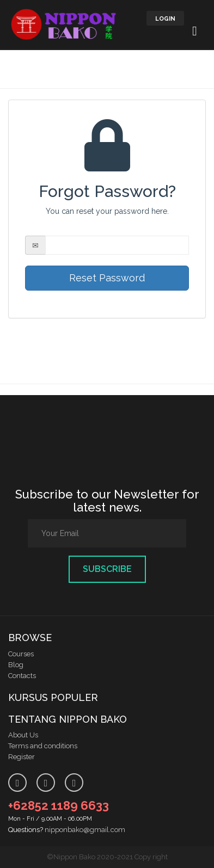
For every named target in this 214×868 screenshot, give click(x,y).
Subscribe (107, 569)
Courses (21, 654)
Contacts (22, 676)
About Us (23, 735)
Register (22, 757)
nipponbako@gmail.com (85, 830)
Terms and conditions (43, 746)
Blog (16, 665)
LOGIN (165, 19)
